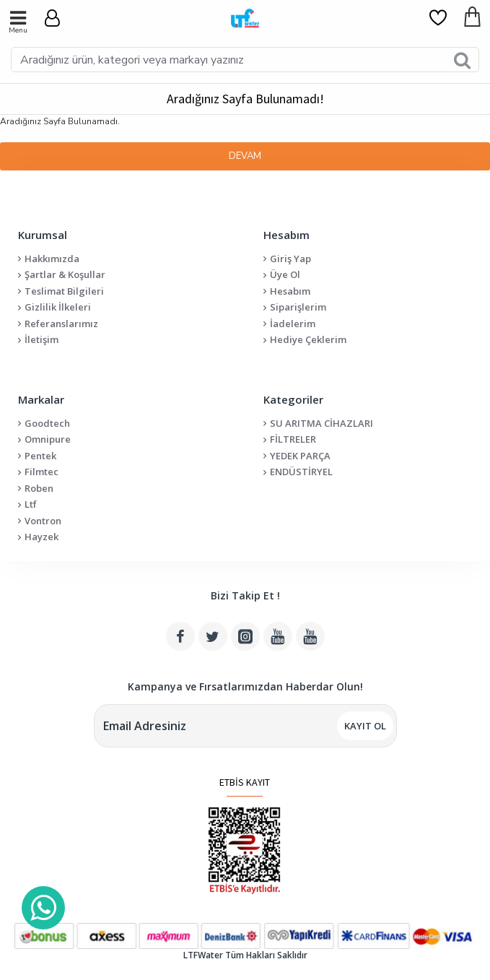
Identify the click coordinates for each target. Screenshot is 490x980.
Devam (245, 156)
